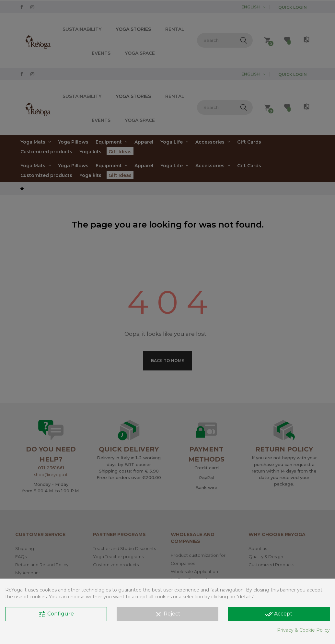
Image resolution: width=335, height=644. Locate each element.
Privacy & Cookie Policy (303, 630)
